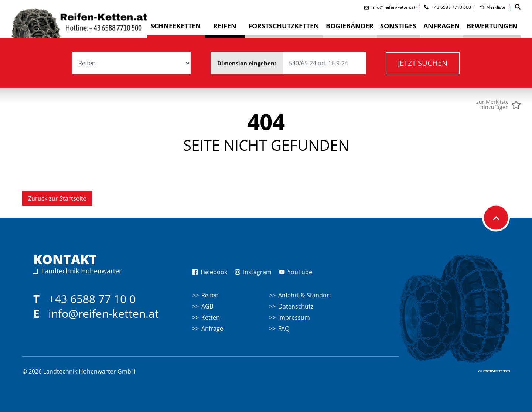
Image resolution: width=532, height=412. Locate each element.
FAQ (284, 328)
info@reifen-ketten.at (104, 314)
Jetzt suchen (423, 63)
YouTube (296, 272)
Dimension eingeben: (292, 63)
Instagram (253, 272)
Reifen (210, 295)
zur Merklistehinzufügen (492, 105)
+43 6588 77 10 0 (92, 299)
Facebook (210, 272)
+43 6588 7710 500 (448, 7)
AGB (207, 306)
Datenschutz (296, 306)
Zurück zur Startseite (57, 198)
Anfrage (212, 328)
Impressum (294, 317)
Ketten (211, 317)
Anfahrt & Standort (305, 295)
